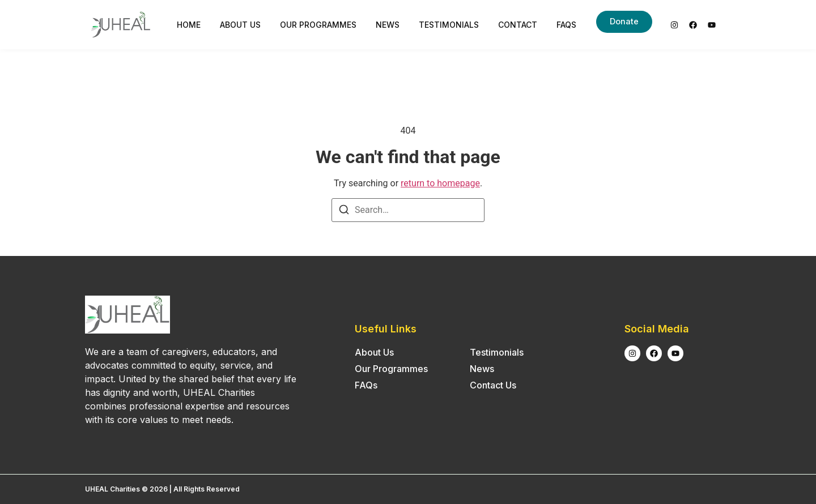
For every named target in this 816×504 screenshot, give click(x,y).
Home (189, 25)
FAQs (566, 25)
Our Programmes (318, 25)
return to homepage (440, 183)
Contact (518, 25)
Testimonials (449, 25)
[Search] (344, 212)
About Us (240, 25)
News (388, 25)
